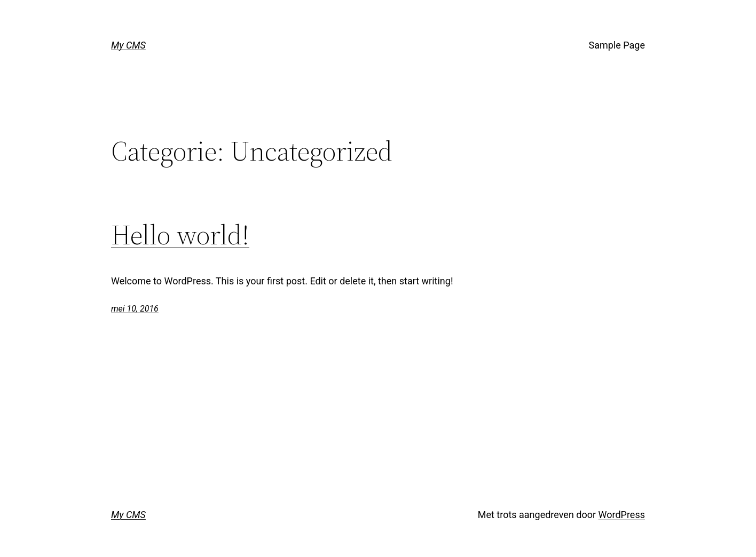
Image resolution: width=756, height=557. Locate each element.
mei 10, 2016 (135, 309)
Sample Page (617, 45)
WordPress (622, 515)
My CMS (128, 45)
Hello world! (180, 235)
